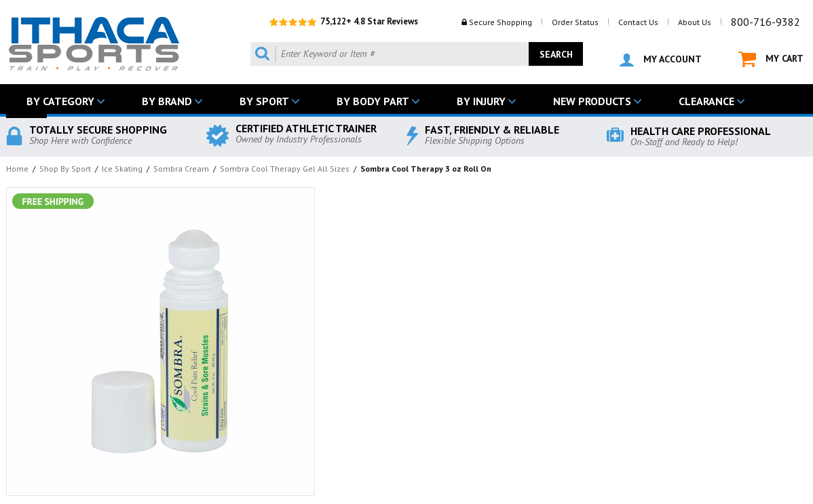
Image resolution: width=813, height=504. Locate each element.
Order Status (575, 22)
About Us (695, 22)
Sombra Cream (181, 169)
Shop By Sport (65, 169)
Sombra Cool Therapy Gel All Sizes (285, 169)
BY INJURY (481, 101)
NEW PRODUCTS (592, 101)
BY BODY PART (373, 101)
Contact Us (638, 22)
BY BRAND (167, 101)
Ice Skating (122, 169)
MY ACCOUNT (661, 60)
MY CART (771, 59)
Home (17, 169)
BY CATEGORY (60, 101)
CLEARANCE (706, 101)
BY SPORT (264, 101)
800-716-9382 (765, 22)
